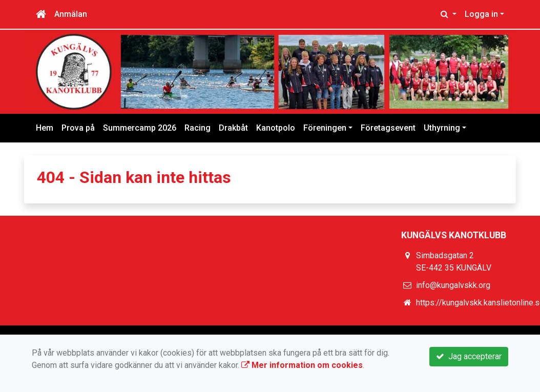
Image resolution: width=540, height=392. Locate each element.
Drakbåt (233, 128)
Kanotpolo (276, 128)
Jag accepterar (469, 356)
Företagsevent (388, 128)
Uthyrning (442, 128)
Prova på (78, 128)
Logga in (481, 14)
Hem (45, 128)
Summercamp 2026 (140, 128)
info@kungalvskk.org (453, 285)
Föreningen (325, 128)
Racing (198, 128)
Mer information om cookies (302, 365)
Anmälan (71, 14)
